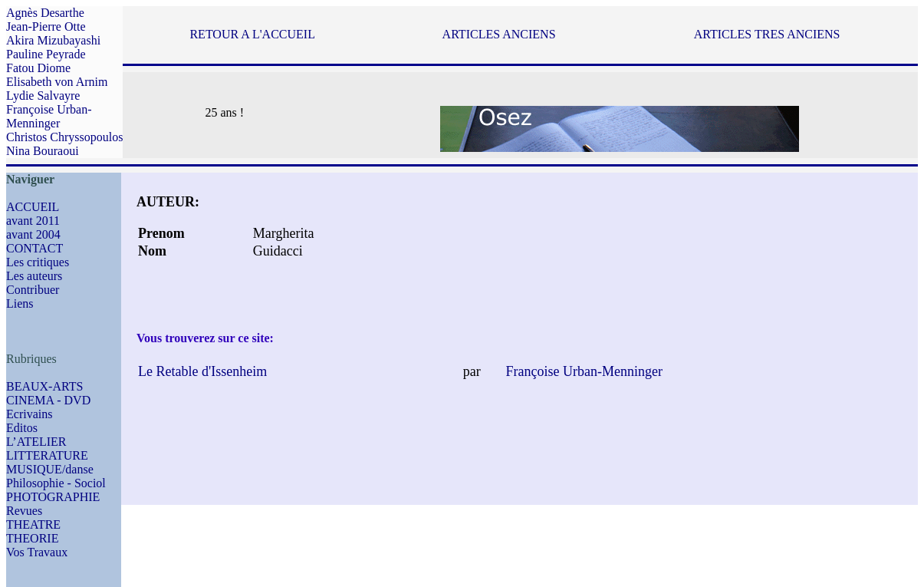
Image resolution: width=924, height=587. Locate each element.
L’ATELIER (36, 442)
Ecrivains (29, 414)
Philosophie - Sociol (56, 483)
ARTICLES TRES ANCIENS (767, 34)
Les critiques (38, 262)
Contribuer (33, 290)
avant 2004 (33, 234)
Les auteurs (34, 276)
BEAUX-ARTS (44, 386)
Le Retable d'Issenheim (202, 371)
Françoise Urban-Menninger (49, 116)
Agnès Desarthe (45, 13)
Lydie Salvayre (43, 96)
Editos (22, 428)
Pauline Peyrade (46, 54)
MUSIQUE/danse (50, 469)
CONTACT (35, 248)
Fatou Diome (38, 68)
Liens (20, 303)
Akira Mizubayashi (53, 40)
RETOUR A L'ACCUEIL (252, 34)
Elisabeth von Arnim (57, 82)
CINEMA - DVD (48, 400)
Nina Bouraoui (43, 151)
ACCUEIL (33, 207)
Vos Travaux (37, 552)
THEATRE (33, 524)
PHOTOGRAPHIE (53, 497)
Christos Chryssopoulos (64, 137)
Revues (24, 511)
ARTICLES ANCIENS (499, 34)
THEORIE (32, 538)
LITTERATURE (47, 455)
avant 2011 (33, 221)
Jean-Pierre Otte (46, 26)
